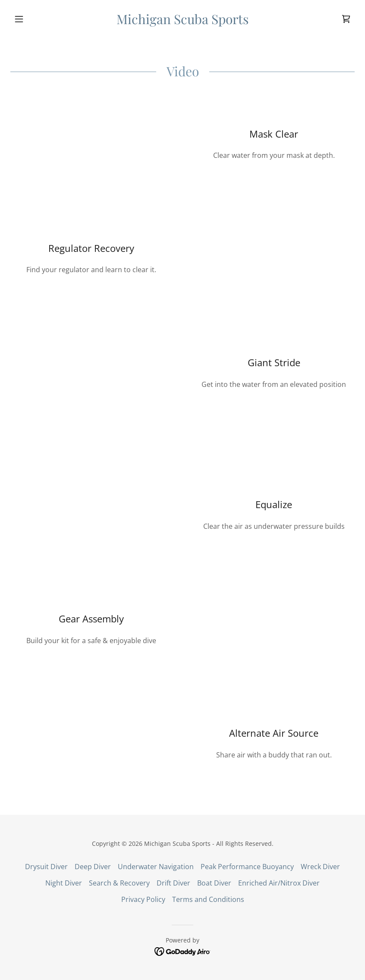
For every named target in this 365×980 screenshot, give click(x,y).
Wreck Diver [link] (320, 867)
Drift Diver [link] (173, 883)
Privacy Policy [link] (143, 899)
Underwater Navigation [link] (156, 867)
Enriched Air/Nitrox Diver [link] (279, 883)
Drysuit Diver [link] (46, 867)
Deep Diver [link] (93, 867)
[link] (183, 22)
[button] (36, 19)
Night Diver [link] (64, 883)
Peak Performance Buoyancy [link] (247, 867)
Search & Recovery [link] (119, 883)
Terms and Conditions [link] (208, 899)
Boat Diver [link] (214, 883)
